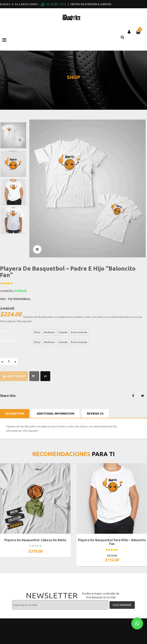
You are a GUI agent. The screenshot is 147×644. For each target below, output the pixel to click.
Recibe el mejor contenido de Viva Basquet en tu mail (101, 595)
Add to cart (17, 376)
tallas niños (7, 331)
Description (15, 414)
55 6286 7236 (56, 4)
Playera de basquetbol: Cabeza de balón (35, 540)
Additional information (55, 414)
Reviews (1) (95, 414)
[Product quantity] (9, 361)
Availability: (7, 291)
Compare (45, 376)
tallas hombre (8, 341)
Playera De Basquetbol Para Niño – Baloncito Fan (112, 542)
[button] (137, 624)
